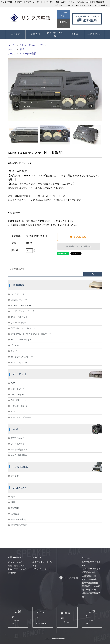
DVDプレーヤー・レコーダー (24, 328)
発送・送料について (17, 566)
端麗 (13, 502)
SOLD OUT (80, 237)
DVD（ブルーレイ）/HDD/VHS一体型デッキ (31, 334)
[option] (23, 135)
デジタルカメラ (18, 438)
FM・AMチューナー (20, 400)
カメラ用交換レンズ (20, 449)
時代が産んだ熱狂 (19, 525)
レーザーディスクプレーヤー (24, 311)
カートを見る (101, 5)
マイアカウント (84, 5)
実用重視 (15, 514)
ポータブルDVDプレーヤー (23, 357)
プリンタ (15, 476)
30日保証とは (94, 34)
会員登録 (59, 5)
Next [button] (99, 137)
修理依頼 (35, 34)
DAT (13, 383)
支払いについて (15, 562)
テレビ (14, 351)
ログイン (69, 5)
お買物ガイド (64, 14)
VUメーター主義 (28, 54)
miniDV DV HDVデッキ (21, 340)
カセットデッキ (27, 45)
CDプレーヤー (17, 395)
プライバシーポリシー (43, 569)
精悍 (22, 49)
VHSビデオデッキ (19, 300)
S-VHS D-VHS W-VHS (21, 306)
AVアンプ (15, 412)
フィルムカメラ (18, 444)
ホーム (11, 45)
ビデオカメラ (17, 345)
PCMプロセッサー (19, 362)
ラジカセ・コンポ (19, 406)
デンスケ (45, 45)
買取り (75, 34)
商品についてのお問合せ (80, 246)
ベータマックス (18, 294)
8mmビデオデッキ (19, 317)
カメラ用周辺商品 (19, 455)
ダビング (43, 618)
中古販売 (16, 34)
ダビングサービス (55, 34)
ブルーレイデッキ (19, 323)
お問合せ (64, 24)
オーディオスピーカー (21, 417)
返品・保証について (17, 569)
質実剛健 (15, 508)
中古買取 (92, 618)
